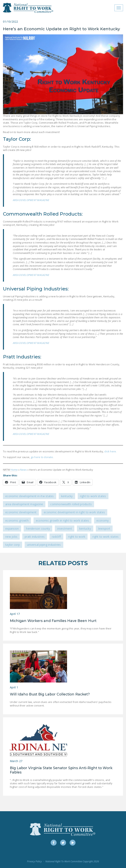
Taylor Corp (13, 545)
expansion (12, 529)
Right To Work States (93, 496)
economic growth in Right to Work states (63, 520)
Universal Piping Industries (44, 545)
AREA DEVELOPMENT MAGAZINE (31, 200)
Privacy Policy (34, 861)
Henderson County (38, 529)
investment (65, 529)
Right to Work (77, 537)
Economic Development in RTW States (30, 496)
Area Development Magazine (24, 504)
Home (14, 470)
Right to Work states (105, 537)
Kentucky (67, 496)
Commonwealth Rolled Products (71, 504)
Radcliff (56, 537)
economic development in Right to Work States (74, 512)
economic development (21, 512)
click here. (111, 451)
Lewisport (104, 529)
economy (103, 520)
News (23, 470)
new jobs (11, 537)
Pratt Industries (35, 537)
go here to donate (41, 457)
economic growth (17, 520)
